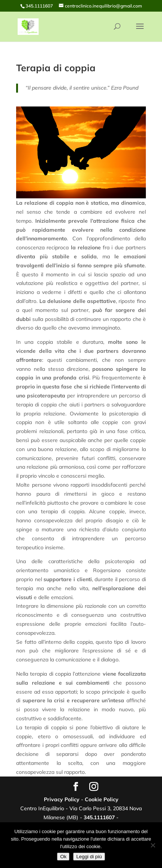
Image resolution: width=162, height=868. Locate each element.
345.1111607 (99, 817)
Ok (63, 857)
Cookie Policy (102, 799)
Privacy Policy (62, 799)
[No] (153, 845)
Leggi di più (89, 857)
